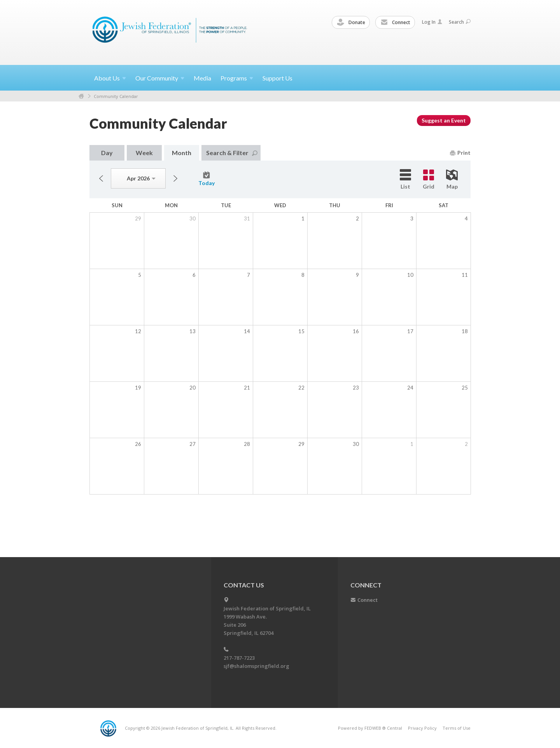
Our (160, 78)
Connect (395, 23)
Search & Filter (232, 153)
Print (460, 153)
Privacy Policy (422, 728)
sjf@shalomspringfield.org (256, 666)
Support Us (277, 78)
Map (452, 180)
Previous (101, 178)
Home (81, 96)
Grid (429, 180)
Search (460, 22)
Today (206, 179)
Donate (351, 23)
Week (144, 153)
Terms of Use (457, 728)
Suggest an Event (444, 120)
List (405, 179)
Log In (432, 22)
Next (175, 178)
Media (202, 78)
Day (107, 153)
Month (182, 153)
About (110, 78)
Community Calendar (116, 96)
